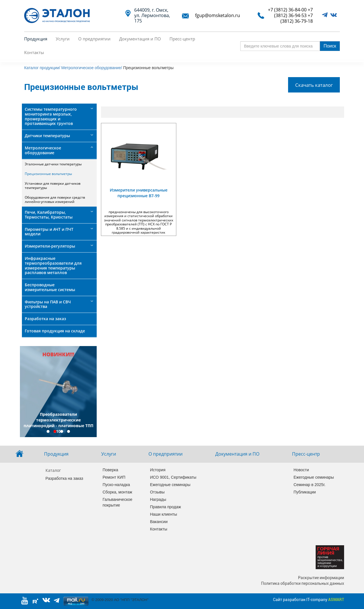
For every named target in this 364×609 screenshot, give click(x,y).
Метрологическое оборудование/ (92, 68)
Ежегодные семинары (170, 485)
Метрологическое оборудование (43, 150)
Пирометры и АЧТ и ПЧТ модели (49, 232)
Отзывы (157, 492)
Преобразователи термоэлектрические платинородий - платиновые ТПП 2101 (58, 423)
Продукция (36, 39)
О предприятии (94, 39)
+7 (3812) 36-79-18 (297, 18)
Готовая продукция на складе (55, 331)
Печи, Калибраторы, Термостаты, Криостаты (49, 215)
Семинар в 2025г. (309, 485)
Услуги (63, 39)
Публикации (305, 492)
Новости (301, 470)
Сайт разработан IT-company (309, 600)
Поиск (330, 46)
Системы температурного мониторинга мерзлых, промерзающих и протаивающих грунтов (51, 116)
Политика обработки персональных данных (303, 583)
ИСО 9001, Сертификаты (170, 477)
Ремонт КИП (114, 477)
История (158, 470)
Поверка (110, 470)
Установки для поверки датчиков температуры (53, 185)
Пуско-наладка (116, 485)
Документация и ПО (140, 39)
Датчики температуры (47, 136)
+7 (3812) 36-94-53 (293, 13)
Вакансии (159, 522)
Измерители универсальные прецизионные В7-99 (139, 193)
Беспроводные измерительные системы (50, 287)
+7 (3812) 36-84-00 (287, 10)
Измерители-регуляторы (50, 246)
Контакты (34, 52)
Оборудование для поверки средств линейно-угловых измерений (55, 199)
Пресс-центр (182, 39)
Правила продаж (165, 507)
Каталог (53, 470)
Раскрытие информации (321, 578)
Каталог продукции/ (42, 68)
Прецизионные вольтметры (48, 174)
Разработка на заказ (45, 319)
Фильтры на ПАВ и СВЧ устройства (48, 304)
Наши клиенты (163, 514)
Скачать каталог (314, 85)
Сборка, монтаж (117, 492)
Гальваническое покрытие (118, 502)
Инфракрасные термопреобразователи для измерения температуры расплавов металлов (53, 265)
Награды (158, 499)
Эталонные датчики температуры (53, 164)
